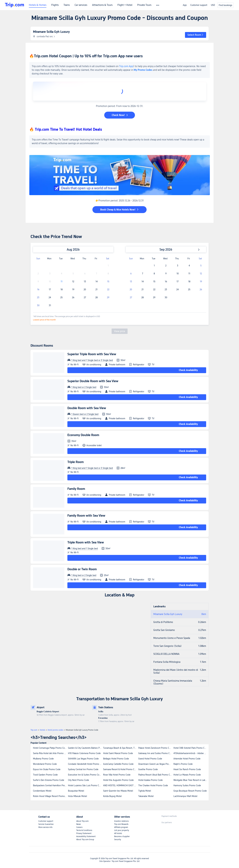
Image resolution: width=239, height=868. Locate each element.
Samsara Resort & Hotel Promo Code (121, 769)
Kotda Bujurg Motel (112, 796)
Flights (55, 5)
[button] (196, 35)
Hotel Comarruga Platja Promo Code (50, 748)
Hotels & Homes (38, 5)
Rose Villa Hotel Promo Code (117, 775)
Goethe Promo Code (148, 769)
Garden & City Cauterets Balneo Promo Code (85, 748)
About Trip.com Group (85, 840)
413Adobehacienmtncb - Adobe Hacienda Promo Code (191, 753)
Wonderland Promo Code (45, 764)
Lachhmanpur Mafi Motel (185, 796)
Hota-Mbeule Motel (77, 796)
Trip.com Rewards (121, 824)
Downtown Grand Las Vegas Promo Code (156, 764)
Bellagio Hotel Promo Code (116, 759)
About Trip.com (82, 821)
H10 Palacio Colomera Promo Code (84, 753)
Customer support (199, 5)
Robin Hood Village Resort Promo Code (50, 796)
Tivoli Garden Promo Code (45, 775)
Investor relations (121, 821)
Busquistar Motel (76, 791)
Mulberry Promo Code (43, 759)
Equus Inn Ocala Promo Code (47, 769)
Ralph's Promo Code (183, 764)
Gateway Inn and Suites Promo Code (156, 753)
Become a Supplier (122, 836)
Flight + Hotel (125, 5)
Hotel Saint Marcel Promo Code (118, 753)
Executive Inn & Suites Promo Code (85, 775)
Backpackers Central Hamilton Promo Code (50, 785)
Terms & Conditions (84, 830)
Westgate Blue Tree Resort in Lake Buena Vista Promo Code (191, 780)
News (79, 824)
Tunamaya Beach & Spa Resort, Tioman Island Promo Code (121, 748)
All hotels (118, 833)
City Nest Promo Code (79, 780)
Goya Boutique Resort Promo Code (190, 791)
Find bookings (225, 5)
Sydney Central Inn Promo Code (83, 769)
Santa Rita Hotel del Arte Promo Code (50, 753)
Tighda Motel (145, 791)
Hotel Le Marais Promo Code (187, 775)
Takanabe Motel (146, 796)
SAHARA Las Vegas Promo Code (83, 759)
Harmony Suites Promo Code (187, 785)
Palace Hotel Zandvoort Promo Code (156, 748)
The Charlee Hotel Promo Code (153, 785)
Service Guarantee (46, 824)
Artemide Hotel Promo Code (187, 759)
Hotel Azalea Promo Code (151, 780)
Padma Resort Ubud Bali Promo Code (156, 775)
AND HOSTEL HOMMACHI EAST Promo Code (121, 785)
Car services (81, 5)
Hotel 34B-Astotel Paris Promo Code (191, 748)
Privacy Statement (84, 833)
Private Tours (144, 5)
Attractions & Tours (102, 5)
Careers (79, 827)
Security (118, 840)
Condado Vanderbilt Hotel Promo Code (85, 764)
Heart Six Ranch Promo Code (187, 769)
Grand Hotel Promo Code (150, 759)
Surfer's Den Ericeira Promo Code (49, 780)
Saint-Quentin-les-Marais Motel (118, 791)
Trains (67, 5)
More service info (45, 827)
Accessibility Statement (86, 836)
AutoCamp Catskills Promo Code (118, 764)
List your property (122, 830)
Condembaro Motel (42, 791)
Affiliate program (121, 827)
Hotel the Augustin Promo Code (118, 780)
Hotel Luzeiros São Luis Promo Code (85, 785)
